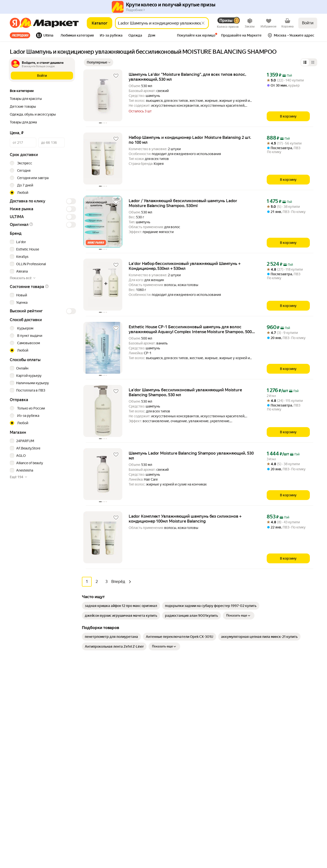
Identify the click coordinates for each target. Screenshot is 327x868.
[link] (121, 606)
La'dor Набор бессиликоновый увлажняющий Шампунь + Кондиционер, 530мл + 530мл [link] (185, 266)
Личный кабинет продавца (185, 775)
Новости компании (266, 690)
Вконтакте (263, 776)
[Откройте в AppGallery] (41, 722)
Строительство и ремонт (108, 801)
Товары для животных (105, 793)
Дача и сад (96, 764)
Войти (308, 23)
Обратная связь (177, 705)
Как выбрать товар (179, 690)
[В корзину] (288, 116)
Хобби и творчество (104, 757)
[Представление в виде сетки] (313, 62)
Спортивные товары (104, 786)
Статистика (22, 836)
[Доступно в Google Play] (25, 722)
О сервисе (173, 720)
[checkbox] (42, 242)
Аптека (94, 742)
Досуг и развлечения (105, 690)
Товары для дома (101, 735)
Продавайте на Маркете (183, 783)
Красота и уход (100, 749)
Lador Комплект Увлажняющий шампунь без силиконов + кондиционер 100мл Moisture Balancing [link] (185, 519)
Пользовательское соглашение (63, 836)
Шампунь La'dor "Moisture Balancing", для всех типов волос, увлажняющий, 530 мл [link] (187, 77)
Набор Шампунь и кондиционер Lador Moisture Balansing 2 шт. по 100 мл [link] (190, 140)
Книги (93, 771)
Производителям (264, 705)
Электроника (98, 720)
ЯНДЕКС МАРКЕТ (305, 832)
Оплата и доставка (179, 698)
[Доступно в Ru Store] (57, 722)
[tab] (21, 35)
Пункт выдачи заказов (268, 712)
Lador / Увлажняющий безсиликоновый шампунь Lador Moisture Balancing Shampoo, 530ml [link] (183, 203)
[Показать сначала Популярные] (99, 62)
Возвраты (172, 727)
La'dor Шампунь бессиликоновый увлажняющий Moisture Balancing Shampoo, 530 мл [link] (185, 392)
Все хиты (20, 35)
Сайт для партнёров (180, 797)
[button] (77, 36)
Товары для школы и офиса (109, 779)
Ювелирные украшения (107, 815)
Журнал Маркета (178, 735)
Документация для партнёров (188, 790)
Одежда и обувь (101, 727)
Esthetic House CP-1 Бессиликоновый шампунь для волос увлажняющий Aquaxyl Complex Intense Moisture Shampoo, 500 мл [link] (190, 329)
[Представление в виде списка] (305, 62)
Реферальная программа (270, 698)
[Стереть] (203, 23)
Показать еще (239, 616)
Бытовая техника (101, 705)
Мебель (94, 698)
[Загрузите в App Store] (9, 722)
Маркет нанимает (265, 720)
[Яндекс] (15, 23)
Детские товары (101, 808)
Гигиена (94, 712)
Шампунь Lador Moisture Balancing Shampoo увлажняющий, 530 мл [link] (191, 456)
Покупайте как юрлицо (182, 712)
